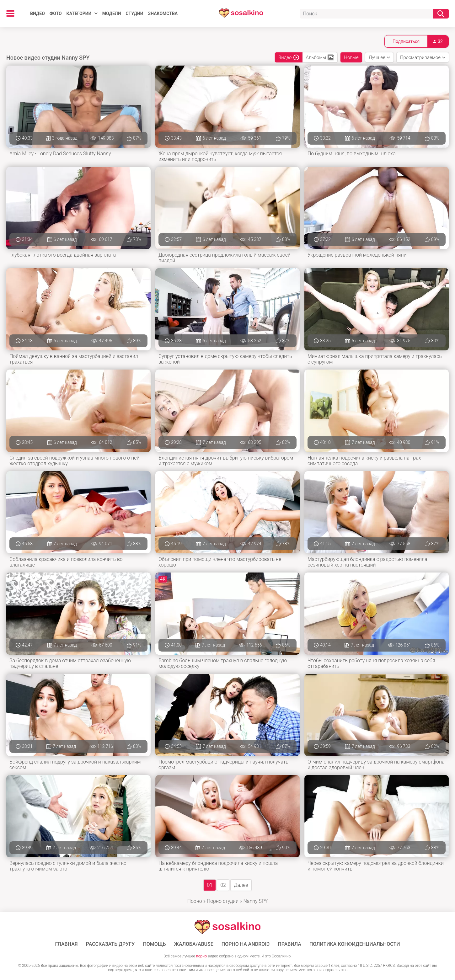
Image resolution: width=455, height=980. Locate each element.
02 (223, 885)
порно (201, 956)
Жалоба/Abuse (194, 944)
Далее (241, 885)
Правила (289, 944)
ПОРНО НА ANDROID (246, 944)
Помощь (154, 944)
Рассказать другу (110, 944)
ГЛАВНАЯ (67, 944)
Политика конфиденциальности (355, 944)
